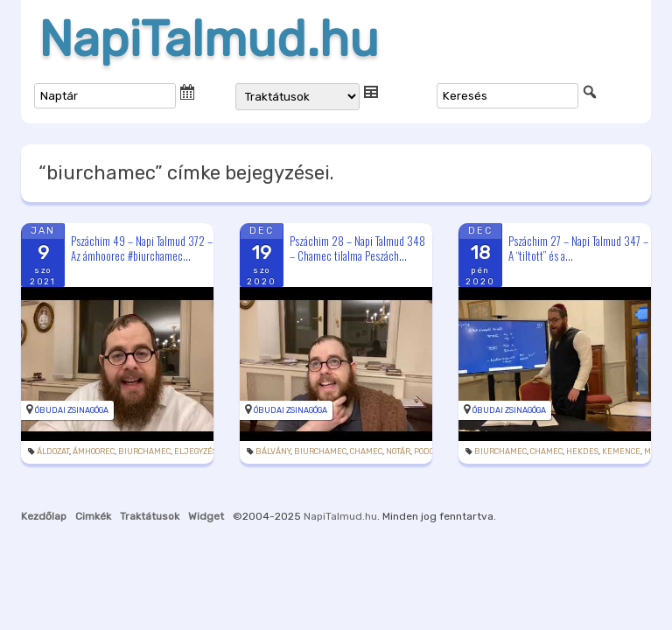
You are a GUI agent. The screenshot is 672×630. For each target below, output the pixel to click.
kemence (621, 451)
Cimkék (93, 516)
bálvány (273, 451)
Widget (206, 516)
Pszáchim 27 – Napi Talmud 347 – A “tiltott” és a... (578, 248)
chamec (366, 451)
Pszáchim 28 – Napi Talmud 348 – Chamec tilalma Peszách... (357, 248)
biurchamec (144, 451)
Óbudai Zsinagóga (72, 410)
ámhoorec (94, 451)
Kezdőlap (44, 516)
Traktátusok (150, 516)
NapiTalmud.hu (209, 39)
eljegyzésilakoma (213, 451)
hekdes (582, 451)
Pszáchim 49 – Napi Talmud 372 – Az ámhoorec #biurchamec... (142, 248)
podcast (431, 451)
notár (398, 451)
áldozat (53, 451)
